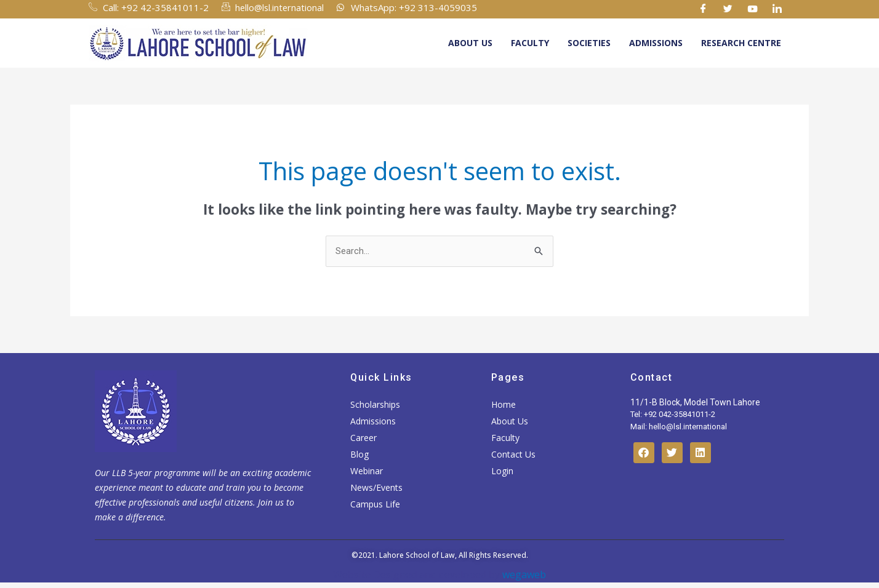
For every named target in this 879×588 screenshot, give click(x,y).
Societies (589, 43)
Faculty (530, 43)
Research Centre (741, 43)
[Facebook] (704, 9)
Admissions (656, 43)
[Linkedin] (777, 9)
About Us (470, 43)
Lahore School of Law (417, 556)
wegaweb (523, 574)
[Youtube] (753, 9)
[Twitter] (728, 9)
